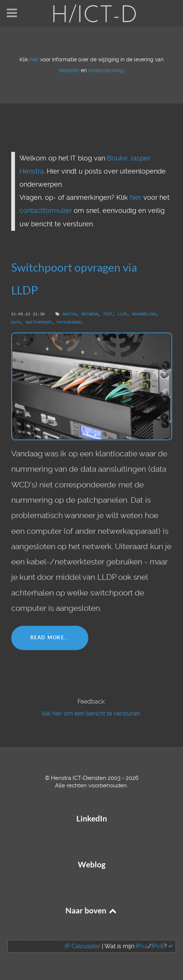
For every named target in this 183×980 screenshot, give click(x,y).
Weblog (92, 865)
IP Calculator (83, 946)
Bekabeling (144, 314)
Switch (69, 314)
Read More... (50, 638)
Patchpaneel (70, 322)
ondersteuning (106, 71)
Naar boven (92, 911)
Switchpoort (39, 322)
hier (34, 60)
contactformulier (46, 211)
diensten (69, 71)
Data (16, 322)
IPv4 (142, 946)
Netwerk (90, 314)
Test (108, 314)
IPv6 (158, 946)
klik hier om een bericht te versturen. (91, 713)
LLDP (122, 314)
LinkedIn (92, 819)
